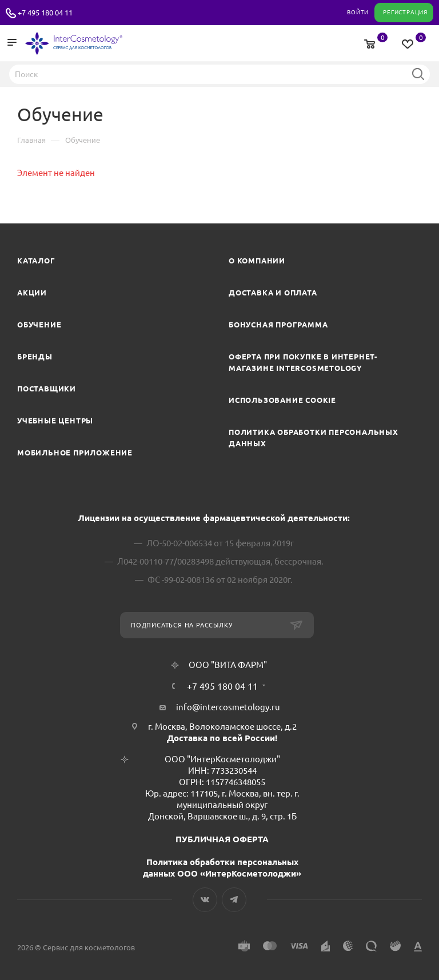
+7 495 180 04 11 (45, 13)
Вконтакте (205, 900)
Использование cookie (282, 400)
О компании (257, 261)
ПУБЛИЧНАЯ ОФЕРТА (222, 839)
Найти (418, 74)
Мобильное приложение (75, 453)
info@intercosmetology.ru (228, 707)
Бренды (35, 357)
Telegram (234, 900)
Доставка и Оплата (273, 293)
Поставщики (47, 389)
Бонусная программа (278, 325)
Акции (32, 293)
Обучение (39, 325)
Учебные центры (55, 421)
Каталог (36, 261)
